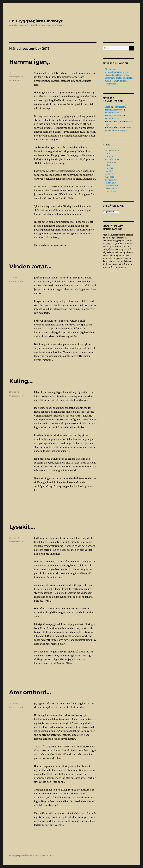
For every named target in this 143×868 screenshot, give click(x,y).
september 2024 (112, 151)
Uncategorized (16, 77)
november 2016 (112, 189)
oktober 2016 (111, 192)
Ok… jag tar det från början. (117, 75)
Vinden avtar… (30, 266)
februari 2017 (111, 180)
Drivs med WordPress (44, 856)
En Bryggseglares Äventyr (36, 21)
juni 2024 (109, 156)
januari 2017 (110, 183)
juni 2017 (109, 168)
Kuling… (21, 381)
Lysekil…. (22, 527)
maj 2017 (109, 171)
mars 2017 (109, 177)
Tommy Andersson (113, 110)
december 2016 (112, 186)
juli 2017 (109, 165)
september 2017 (112, 159)
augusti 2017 (110, 162)
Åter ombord (111, 69)
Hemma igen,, (29, 62)
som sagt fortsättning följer (117, 72)
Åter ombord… (30, 692)
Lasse (107, 107)
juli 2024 (109, 154)
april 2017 (109, 174)
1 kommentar (15, 81)
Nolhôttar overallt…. (114, 113)
